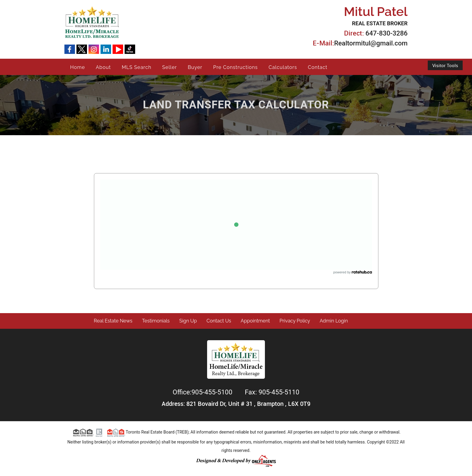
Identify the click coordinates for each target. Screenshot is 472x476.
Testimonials (156, 321)
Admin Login (334, 321)
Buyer (195, 67)
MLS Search (136, 67)
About (103, 67)
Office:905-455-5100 (203, 392)
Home (78, 67)
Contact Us (219, 321)
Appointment (255, 321)
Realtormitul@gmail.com (371, 43)
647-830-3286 (387, 33)
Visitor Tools (445, 65)
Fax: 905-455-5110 (272, 392)
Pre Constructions (235, 67)
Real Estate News (113, 321)
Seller (170, 67)
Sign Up (188, 321)
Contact (318, 67)
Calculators (283, 67)
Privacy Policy (295, 321)
